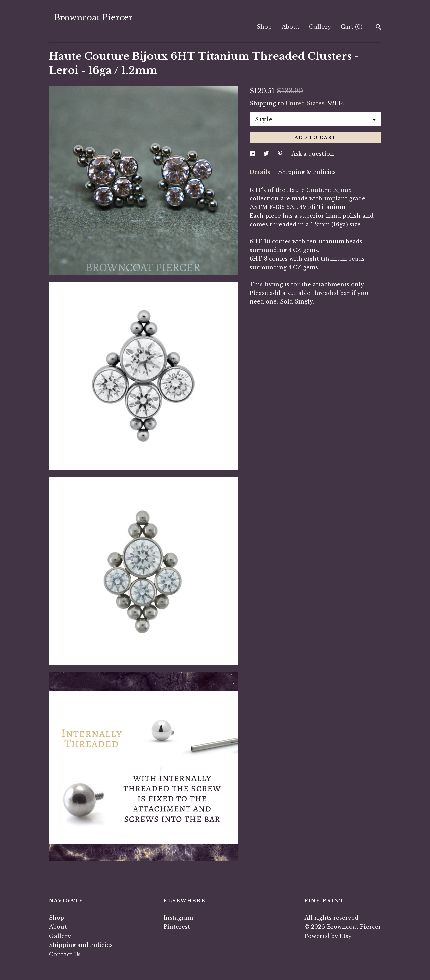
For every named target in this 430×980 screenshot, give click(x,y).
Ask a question (313, 154)
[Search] (378, 28)
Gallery (320, 27)
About (290, 27)
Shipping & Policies (307, 172)
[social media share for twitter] (267, 154)
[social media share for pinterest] (281, 154)
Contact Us (65, 954)
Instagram (178, 918)
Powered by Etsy (328, 936)
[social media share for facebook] (253, 154)
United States (305, 103)
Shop (264, 27)
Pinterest (177, 927)
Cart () (352, 27)
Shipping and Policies (81, 945)
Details (261, 172)
